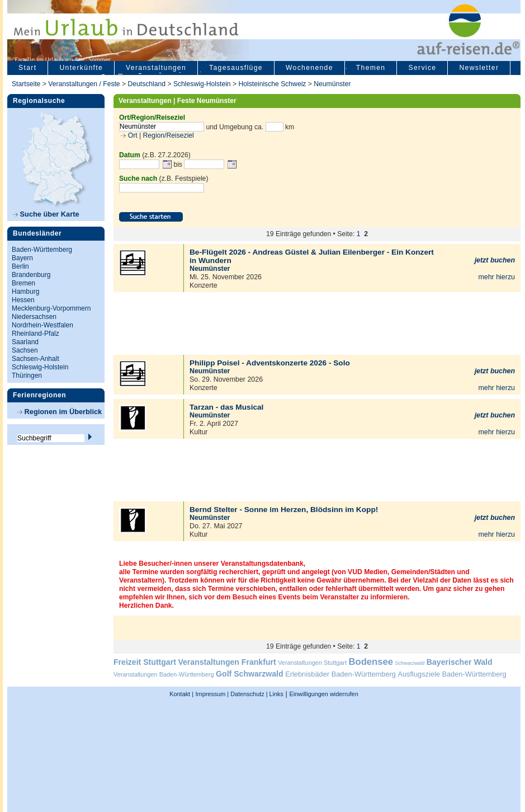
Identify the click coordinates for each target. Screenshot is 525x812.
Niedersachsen (34, 317)
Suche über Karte (46, 214)
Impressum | (212, 694)
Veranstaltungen (156, 68)
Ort (131, 135)
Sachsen (25, 350)
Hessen (23, 300)
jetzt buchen (495, 260)
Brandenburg (31, 275)
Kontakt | (181, 694)
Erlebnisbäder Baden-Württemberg (340, 674)
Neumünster (332, 84)
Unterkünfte (81, 68)
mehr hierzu (496, 277)
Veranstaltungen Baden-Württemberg (164, 674)
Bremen (23, 283)
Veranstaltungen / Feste (85, 84)
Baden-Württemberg (42, 250)
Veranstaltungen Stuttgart (312, 663)
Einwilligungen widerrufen (323, 694)
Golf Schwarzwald (249, 674)
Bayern (22, 258)
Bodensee (371, 662)
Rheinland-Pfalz (36, 334)
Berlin (20, 266)
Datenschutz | (248, 694)
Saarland (25, 342)
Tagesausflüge (236, 68)
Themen (371, 68)
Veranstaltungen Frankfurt (227, 662)
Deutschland (146, 84)
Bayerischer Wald (460, 662)
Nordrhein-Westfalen (42, 325)
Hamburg (25, 292)
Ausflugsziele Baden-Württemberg (452, 674)
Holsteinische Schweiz (272, 84)
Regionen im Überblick (60, 412)
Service (422, 68)
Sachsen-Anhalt (36, 359)
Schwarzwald (410, 663)
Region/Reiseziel (169, 135)
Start (27, 68)
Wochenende (309, 68)
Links (276, 694)
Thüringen (27, 376)
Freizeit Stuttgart (145, 662)
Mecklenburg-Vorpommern (51, 308)
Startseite (26, 84)
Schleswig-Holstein (202, 84)
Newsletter (479, 68)
